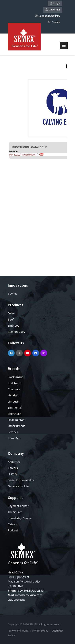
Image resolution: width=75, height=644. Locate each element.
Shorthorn (15, 414)
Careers (13, 468)
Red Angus (15, 383)
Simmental (15, 408)
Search (54, 22)
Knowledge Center (20, 518)
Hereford (14, 395)
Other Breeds (17, 426)
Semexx (13, 432)
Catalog (13, 524)
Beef (11, 319)
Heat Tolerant (17, 420)
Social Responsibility (21, 480)
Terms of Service (19, 631)
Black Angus (16, 377)
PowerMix (14, 438)
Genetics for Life (18, 486)
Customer (53, 10)
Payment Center (18, 506)
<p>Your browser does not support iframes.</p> (38, 158)
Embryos (14, 326)
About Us (14, 462)
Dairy (11, 313)
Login (55, 3)
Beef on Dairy (17, 332)
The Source (15, 512)
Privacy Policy (40, 631)
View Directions (16, 600)
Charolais (14, 389)
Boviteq (13, 294)
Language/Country (47, 16)
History (13, 474)
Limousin (14, 401)
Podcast (13, 530)
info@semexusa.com (29, 595)
